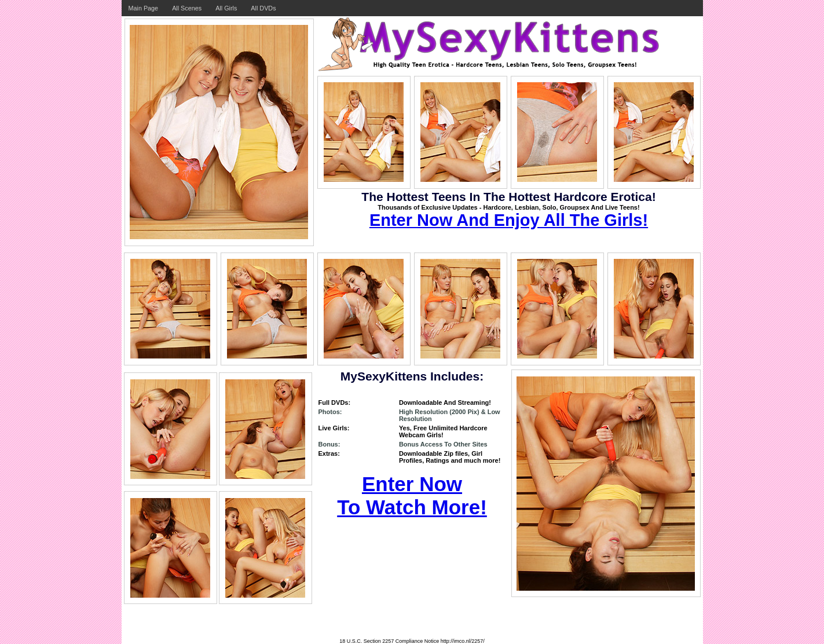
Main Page (144, 8)
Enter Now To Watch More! (412, 495)
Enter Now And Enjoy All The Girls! (509, 220)
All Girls (226, 8)
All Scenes (187, 8)
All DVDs (263, 8)
